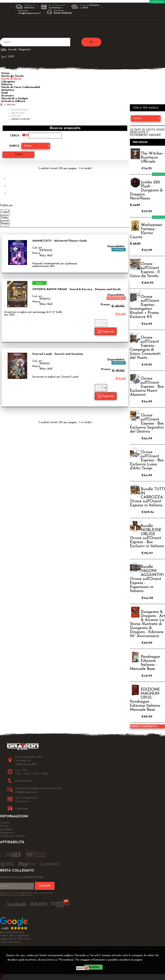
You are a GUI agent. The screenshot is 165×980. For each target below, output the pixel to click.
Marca (14, 146)
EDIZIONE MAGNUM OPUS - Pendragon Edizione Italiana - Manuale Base (146, 700)
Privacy (151, 960)
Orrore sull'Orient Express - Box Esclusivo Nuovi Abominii (147, 387)
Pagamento (7, 833)
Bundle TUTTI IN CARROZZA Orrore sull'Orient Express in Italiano (147, 497)
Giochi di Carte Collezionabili (21, 87)
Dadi (4, 93)
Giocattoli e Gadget (15, 99)
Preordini (140, 142)
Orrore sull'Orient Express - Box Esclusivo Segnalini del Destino (147, 424)
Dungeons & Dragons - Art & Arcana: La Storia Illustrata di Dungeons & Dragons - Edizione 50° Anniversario (147, 624)
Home (5, 73)
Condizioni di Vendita (12, 836)
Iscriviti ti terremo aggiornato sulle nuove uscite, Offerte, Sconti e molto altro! (27, 894)
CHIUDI (83, 972)
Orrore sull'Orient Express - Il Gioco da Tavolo (145, 270)
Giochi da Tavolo (12, 76)
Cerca (15, 136)
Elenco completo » (144, 727)
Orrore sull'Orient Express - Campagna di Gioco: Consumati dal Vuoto (145, 348)
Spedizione (7, 830)
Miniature (8, 90)
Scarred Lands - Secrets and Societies (58, 354)
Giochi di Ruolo (11, 79)
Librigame (8, 82)
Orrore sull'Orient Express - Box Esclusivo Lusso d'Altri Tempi (147, 460)
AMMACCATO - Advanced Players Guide (60, 241)
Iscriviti (45, 886)
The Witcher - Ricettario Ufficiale (153, 158)
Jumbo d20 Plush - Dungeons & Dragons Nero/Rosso (146, 190)
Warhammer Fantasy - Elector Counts (146, 231)
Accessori (7, 96)
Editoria (7, 84)
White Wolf (46, 256)
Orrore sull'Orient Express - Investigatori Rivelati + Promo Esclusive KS (144, 307)
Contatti (5, 823)
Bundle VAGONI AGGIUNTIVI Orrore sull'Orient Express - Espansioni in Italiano (147, 579)
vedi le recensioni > (11, 942)
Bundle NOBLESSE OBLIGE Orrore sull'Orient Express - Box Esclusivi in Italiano (147, 536)
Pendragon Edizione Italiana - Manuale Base (145, 663)
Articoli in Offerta (13, 101)
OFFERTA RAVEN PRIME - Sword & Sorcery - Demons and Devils (76, 289)
